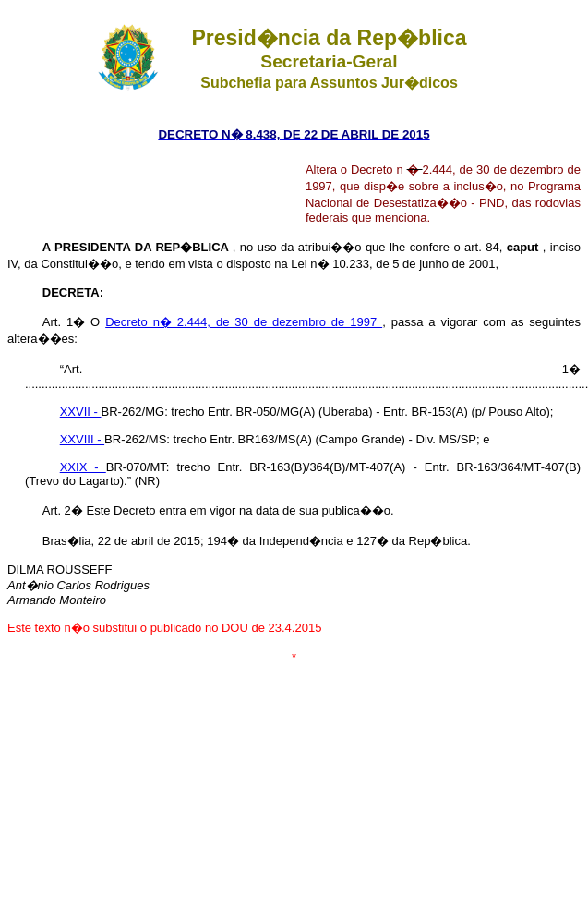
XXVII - (81, 412)
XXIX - (83, 467)
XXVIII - (82, 439)
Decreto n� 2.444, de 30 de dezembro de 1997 (244, 322)
